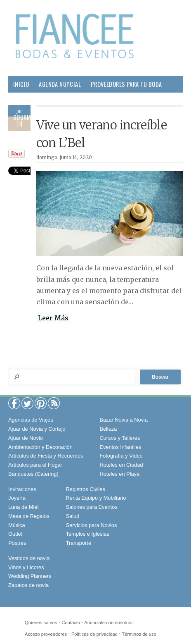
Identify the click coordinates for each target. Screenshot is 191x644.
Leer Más (53, 318)
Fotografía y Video (121, 456)
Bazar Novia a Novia (124, 420)
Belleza (71, 101)
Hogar (125, 101)
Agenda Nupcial (60, 84)
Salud (152, 101)
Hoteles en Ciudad (121, 465)
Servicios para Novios (92, 525)
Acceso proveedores (46, 634)
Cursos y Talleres (120, 438)
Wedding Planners (30, 576)
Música (17, 525)
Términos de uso (139, 634)
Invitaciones (22, 489)
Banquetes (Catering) (33, 474)
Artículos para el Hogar (35, 465)
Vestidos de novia (29, 558)
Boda (44, 101)
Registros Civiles (86, 489)
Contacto (71, 623)
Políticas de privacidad (94, 634)
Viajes (89, 117)
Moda (20, 101)
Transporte (79, 543)
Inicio (21, 84)
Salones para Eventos (92, 507)
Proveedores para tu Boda (126, 84)
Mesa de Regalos (29, 516)
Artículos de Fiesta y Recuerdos (46, 456)
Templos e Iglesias (88, 534)
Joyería (17, 498)
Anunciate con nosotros (108, 623)
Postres (17, 543)
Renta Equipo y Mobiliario (96, 498)
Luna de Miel (23, 507)
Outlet (15, 534)
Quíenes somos (41, 623)
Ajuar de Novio (26, 438)
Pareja (99, 101)
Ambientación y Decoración (40, 447)
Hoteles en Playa (119, 474)
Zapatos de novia (28, 585)
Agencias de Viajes (31, 420)
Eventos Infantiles (120, 447)
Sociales (59, 117)
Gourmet (25, 117)
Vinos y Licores (26, 567)
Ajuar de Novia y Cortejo (37, 429)
